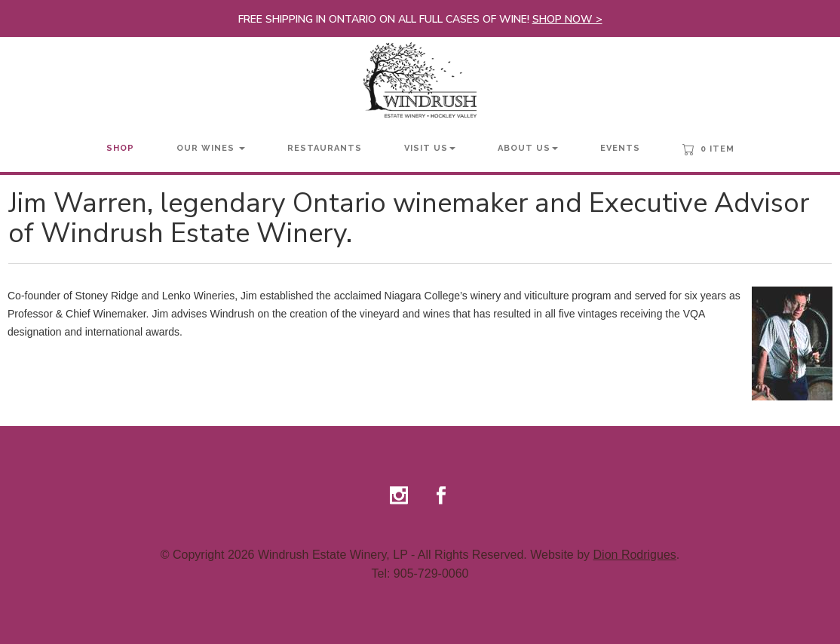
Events (620, 148)
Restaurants (325, 148)
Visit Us (430, 148)
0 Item (708, 149)
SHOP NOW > (567, 19)
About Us (528, 148)
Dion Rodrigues (635, 555)
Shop (120, 148)
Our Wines (211, 148)
